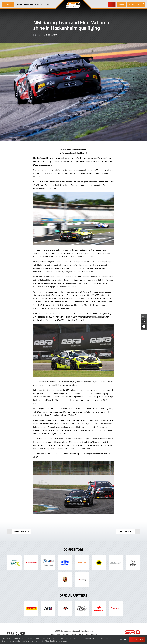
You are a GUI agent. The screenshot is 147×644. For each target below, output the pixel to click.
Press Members (63, 635)
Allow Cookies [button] (137, 639)
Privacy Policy (84, 635)
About (52, 635)
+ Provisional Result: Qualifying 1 (73, 150)
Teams (74, 635)
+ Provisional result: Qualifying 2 (73, 153)
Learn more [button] (62, 641)
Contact (94, 635)
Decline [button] (123, 639)
